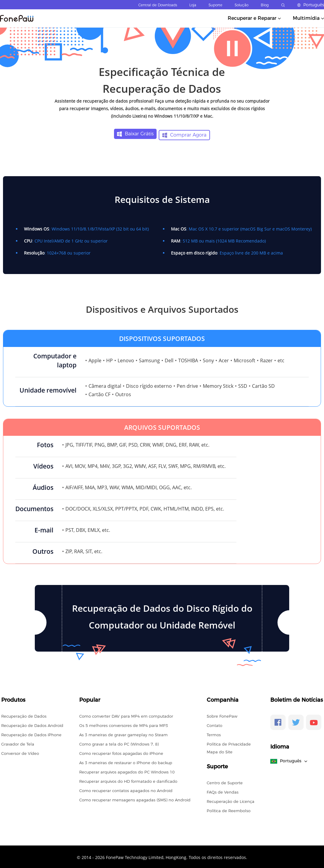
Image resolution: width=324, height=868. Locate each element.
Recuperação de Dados (24, 715)
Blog (265, 5)
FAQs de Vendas (223, 791)
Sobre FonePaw (222, 715)
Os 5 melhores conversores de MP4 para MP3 (124, 724)
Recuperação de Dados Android (32, 724)
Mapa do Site (220, 751)
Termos (214, 734)
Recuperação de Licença (231, 800)
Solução (241, 5)
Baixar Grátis (135, 134)
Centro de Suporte (225, 782)
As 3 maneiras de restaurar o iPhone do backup (126, 761)
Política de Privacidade (229, 743)
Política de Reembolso (229, 809)
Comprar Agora (185, 134)
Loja (193, 5)
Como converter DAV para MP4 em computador (126, 715)
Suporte (215, 5)
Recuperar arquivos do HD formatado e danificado (128, 780)
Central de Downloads (158, 5)
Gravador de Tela (18, 743)
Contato (214, 724)
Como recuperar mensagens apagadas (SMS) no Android (135, 799)
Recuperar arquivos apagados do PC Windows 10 (127, 771)
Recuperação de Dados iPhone (31, 734)
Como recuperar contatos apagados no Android (126, 789)
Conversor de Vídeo (20, 752)
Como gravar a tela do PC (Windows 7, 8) (119, 743)
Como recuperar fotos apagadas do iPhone (121, 752)
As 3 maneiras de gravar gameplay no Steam (123, 734)
